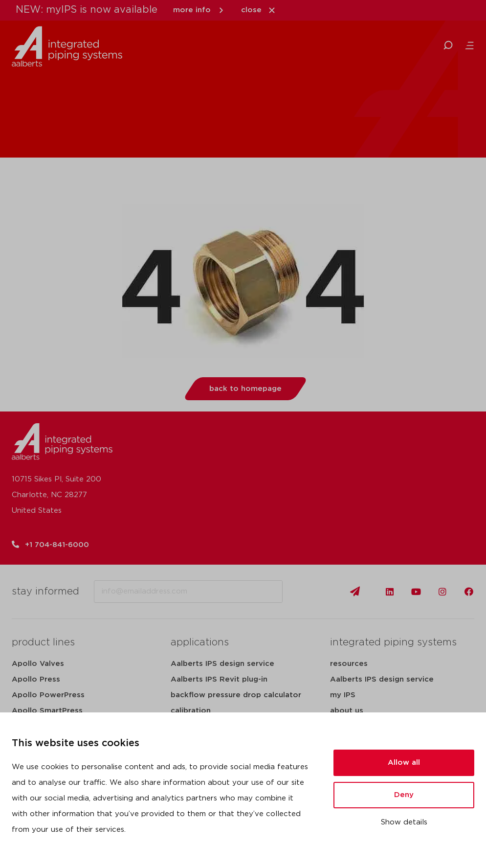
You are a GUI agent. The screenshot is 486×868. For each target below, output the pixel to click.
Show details (404, 822)
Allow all (404, 763)
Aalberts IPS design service (222, 664)
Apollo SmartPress (47, 711)
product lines (43, 642)
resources (349, 664)
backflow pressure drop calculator (236, 695)
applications (200, 642)
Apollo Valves (38, 664)
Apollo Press (36, 679)
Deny (404, 795)
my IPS (343, 695)
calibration (191, 711)
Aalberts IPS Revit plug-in (219, 679)
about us (347, 711)
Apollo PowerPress (48, 695)
